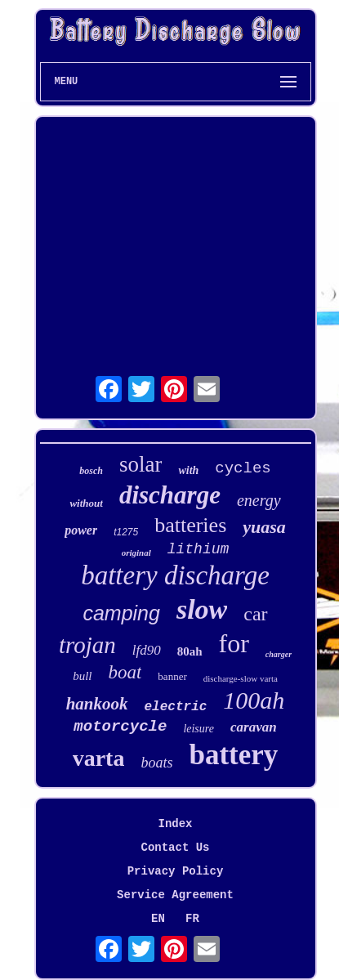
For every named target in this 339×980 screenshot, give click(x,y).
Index (175, 824)
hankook (97, 704)
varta (99, 758)
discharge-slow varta (241, 678)
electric (176, 707)
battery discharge (175, 575)
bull (82, 676)
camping (121, 613)
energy (259, 500)
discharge (170, 495)
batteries (190, 525)
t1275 (126, 532)
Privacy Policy (176, 871)
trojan (87, 645)
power (81, 530)
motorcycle (120, 727)
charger (279, 654)
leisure (198, 729)
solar (141, 464)
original (136, 553)
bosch (91, 471)
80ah (190, 651)
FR (192, 919)
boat (125, 672)
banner (172, 676)
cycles (243, 468)
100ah (254, 700)
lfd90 (147, 650)
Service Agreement (175, 895)
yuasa (264, 527)
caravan (254, 727)
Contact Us (175, 848)
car (255, 614)
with (188, 470)
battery (233, 755)
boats (156, 763)
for (234, 643)
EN (158, 919)
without (86, 503)
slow (202, 609)
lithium (198, 549)
